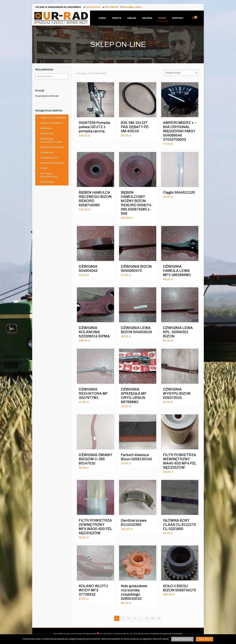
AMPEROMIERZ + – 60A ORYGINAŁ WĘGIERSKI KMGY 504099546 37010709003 (180, 131)
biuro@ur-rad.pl (132, 7)
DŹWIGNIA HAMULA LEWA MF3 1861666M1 (177, 271)
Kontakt (178, 634)
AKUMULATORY (49, 158)
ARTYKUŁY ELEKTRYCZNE (49, 175)
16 (159, 618)
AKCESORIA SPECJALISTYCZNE (51, 140)
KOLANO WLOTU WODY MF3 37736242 (93, 590)
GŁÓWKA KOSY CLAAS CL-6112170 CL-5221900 (179, 525)
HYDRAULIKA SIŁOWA (52, 147)
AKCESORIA (47, 134)
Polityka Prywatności (162, 634)
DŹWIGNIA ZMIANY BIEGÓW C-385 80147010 (95, 459)
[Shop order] (181, 73)
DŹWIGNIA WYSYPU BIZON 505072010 (177, 393)
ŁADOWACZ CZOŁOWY (53, 163)
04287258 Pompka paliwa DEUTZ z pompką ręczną (94, 127)
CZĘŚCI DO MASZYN (51, 123)
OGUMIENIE (47, 152)
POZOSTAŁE (47, 182)
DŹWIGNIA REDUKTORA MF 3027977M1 (93, 393)
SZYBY (44, 168)
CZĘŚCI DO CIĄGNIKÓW (53, 118)
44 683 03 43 (93, 7)
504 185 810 (112, 7)
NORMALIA (46, 128)
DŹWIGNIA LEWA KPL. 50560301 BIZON (178, 332)
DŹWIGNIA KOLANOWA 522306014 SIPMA (94, 332)
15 (153, 618)
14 (147, 618)
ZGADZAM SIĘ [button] (204, 639)
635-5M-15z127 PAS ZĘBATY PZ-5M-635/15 (135, 127)
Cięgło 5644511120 (179, 192)
